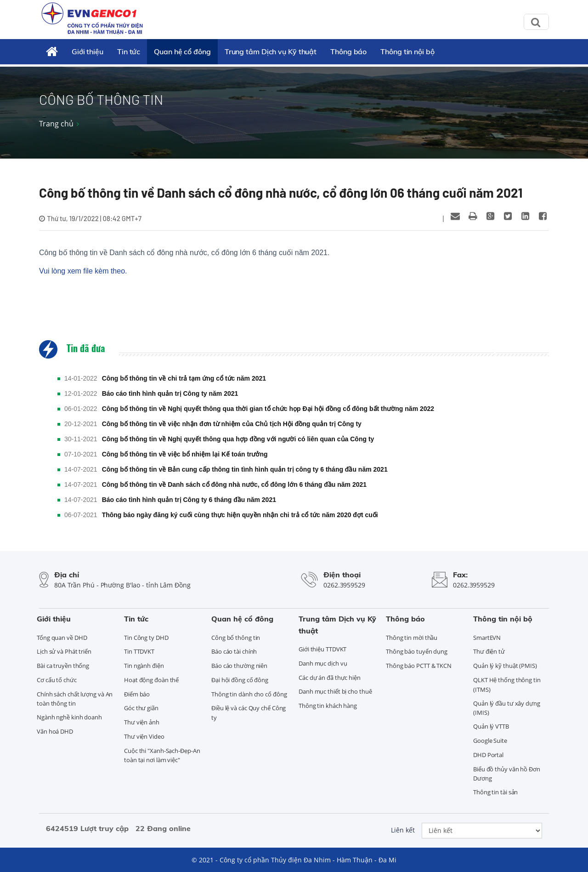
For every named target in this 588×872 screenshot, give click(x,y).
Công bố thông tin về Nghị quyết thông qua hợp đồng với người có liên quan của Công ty (238, 439)
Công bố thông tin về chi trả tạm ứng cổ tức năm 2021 (184, 378)
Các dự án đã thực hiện (330, 678)
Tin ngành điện (144, 666)
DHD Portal (488, 755)
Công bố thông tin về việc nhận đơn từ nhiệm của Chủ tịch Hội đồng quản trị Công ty (232, 424)
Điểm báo (137, 694)
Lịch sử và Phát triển (64, 651)
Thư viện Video (144, 736)
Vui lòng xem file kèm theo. (83, 271)
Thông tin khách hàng (328, 706)
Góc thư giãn (141, 708)
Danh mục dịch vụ (323, 663)
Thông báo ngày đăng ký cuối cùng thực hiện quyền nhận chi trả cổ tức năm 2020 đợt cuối (240, 515)
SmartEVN (487, 638)
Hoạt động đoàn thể (151, 680)
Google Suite (490, 741)
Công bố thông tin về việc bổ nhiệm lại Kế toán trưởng (185, 454)
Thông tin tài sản (495, 792)
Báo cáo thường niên (239, 666)
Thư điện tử (489, 651)
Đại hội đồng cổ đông (240, 680)
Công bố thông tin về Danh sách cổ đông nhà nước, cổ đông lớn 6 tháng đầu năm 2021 (234, 484)
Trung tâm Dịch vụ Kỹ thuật (271, 51)
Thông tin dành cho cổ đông (249, 694)
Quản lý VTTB (491, 726)
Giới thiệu (88, 51)
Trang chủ (56, 124)
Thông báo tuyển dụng (417, 651)
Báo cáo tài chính (234, 651)
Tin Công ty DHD (146, 638)
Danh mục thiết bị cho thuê (335, 691)
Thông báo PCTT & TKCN (419, 666)
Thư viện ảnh (142, 722)
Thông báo (348, 51)
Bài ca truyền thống (63, 666)
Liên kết (403, 830)
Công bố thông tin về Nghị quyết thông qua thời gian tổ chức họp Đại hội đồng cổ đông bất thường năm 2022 (268, 409)
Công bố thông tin (236, 638)
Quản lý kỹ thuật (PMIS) (505, 666)
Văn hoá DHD (55, 731)
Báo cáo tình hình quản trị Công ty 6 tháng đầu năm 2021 (189, 500)
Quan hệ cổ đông (182, 51)
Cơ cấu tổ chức (57, 680)
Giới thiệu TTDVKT (322, 649)
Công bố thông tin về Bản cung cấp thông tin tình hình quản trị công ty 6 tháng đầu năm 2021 (245, 469)
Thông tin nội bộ (407, 51)
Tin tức (129, 51)
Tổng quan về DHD (62, 638)
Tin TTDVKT (139, 651)
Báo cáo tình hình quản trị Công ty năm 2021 (170, 393)
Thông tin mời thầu (412, 638)
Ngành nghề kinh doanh (69, 717)
